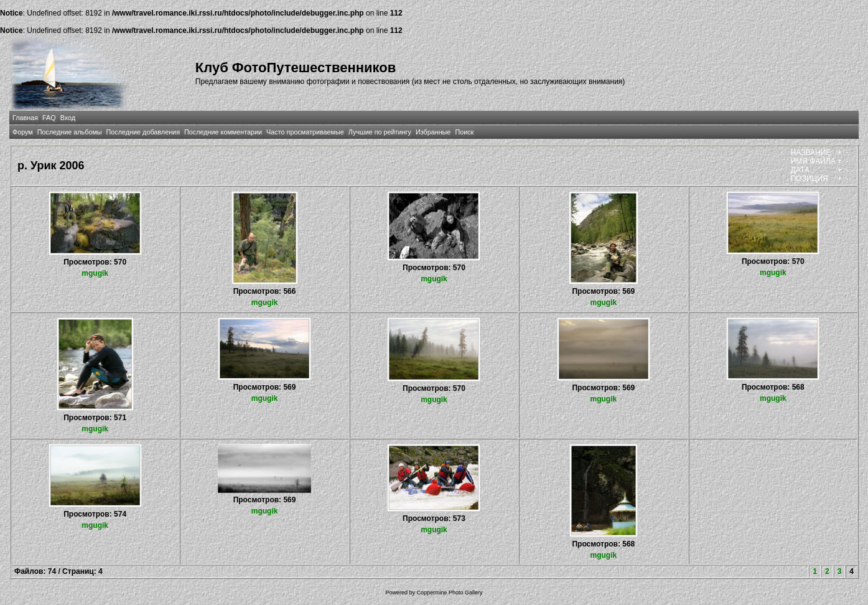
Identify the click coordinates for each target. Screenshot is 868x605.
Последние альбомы (70, 132)
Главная (25, 118)
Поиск (464, 132)
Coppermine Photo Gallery (449, 593)
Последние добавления (143, 132)
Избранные (433, 132)
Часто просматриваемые (305, 132)
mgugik (95, 273)
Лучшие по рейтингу (380, 132)
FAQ (49, 118)
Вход (68, 118)
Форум (23, 132)
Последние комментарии (223, 132)
